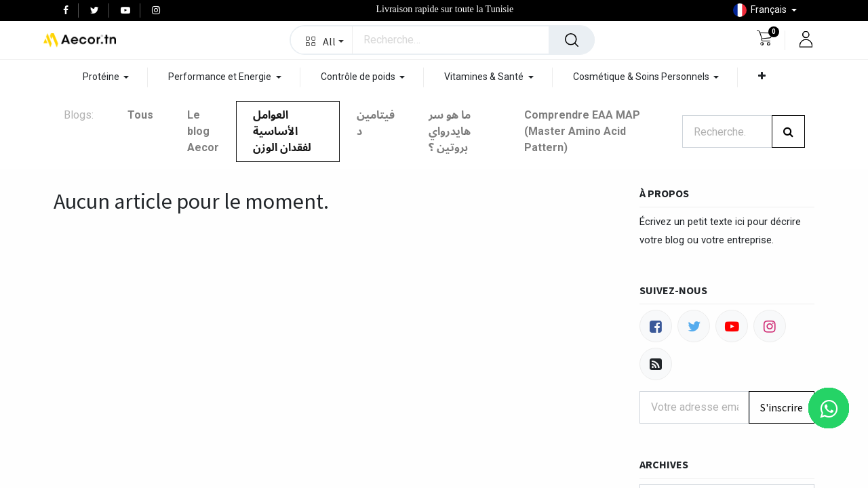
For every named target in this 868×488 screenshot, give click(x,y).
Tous (140, 115)
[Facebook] (656, 326)
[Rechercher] (572, 40)
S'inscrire (782, 407)
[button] (322, 40)
